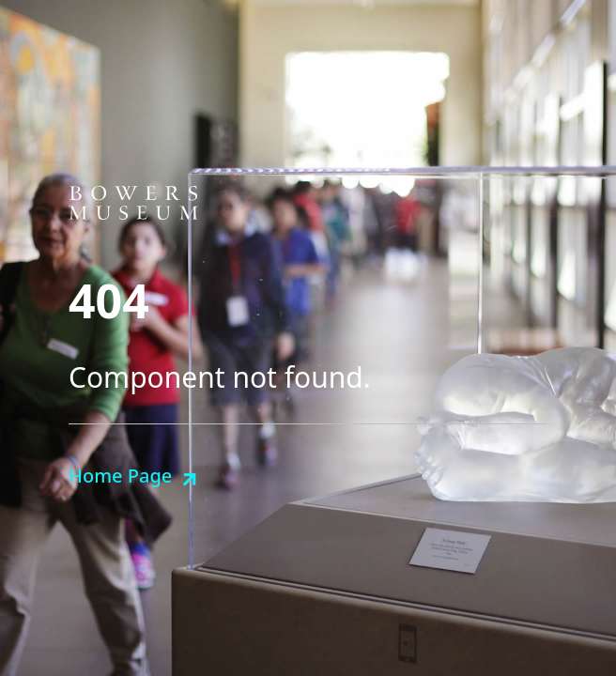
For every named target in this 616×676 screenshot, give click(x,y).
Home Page (120, 476)
